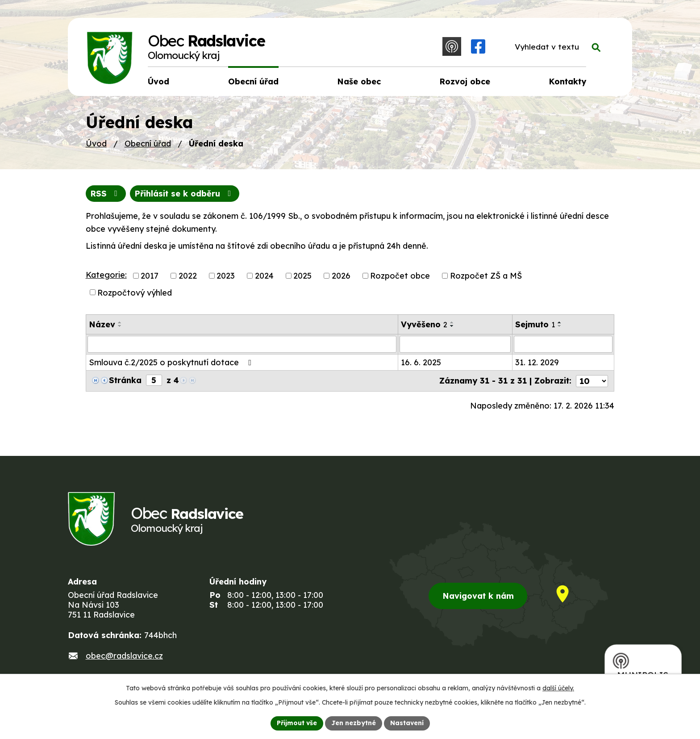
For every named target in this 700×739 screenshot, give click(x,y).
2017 (150, 276)
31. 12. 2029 (537, 362)
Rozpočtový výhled (135, 292)
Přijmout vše (297, 723)
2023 (226, 276)
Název (102, 324)
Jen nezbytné (354, 723)
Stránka (125, 380)
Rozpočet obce (400, 276)
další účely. (558, 688)
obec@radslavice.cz (124, 656)
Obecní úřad (148, 144)
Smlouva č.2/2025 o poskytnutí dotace (172, 362)
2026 (341, 276)
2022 (188, 276)
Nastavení (407, 723)
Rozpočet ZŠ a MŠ (486, 276)
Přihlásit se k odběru (184, 194)
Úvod (96, 144)
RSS (106, 194)
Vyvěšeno (424, 324)
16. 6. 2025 (421, 362)
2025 (302, 276)
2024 (264, 276)
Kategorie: (106, 275)
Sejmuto (535, 324)
